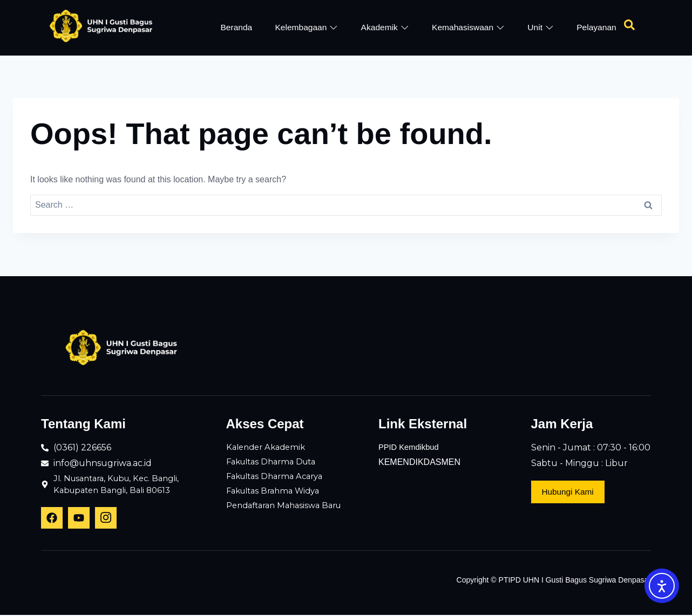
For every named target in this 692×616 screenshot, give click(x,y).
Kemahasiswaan (468, 27)
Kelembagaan (306, 27)
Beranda (236, 27)
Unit (540, 27)
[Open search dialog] (629, 28)
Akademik (385, 27)
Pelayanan (596, 27)
